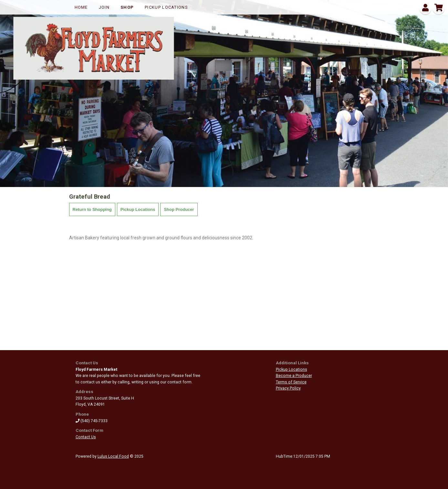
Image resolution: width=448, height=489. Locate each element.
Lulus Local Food (113, 456)
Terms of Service (291, 382)
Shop (127, 7)
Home (81, 7)
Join (104, 7)
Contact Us (86, 437)
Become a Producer (294, 376)
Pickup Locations (166, 7)
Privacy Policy (288, 388)
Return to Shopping (92, 209)
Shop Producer (179, 209)
